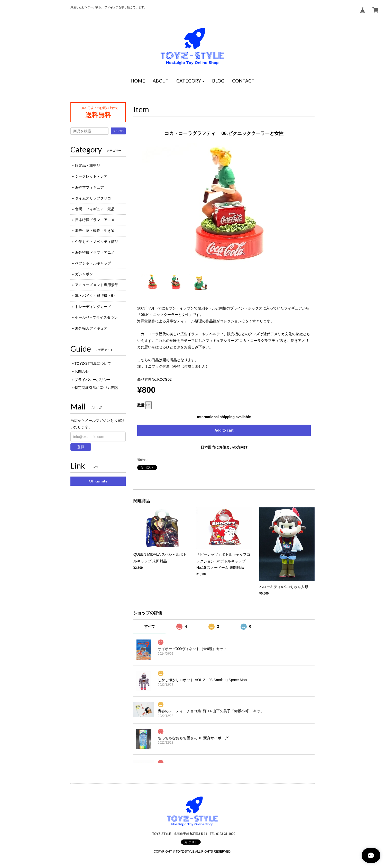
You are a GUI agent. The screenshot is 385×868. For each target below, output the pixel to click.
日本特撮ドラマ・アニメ (95, 220)
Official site (98, 481)
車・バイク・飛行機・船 (95, 296)
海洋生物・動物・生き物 (95, 231)
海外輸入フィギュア (91, 328)
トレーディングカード (93, 307)
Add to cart (224, 430)
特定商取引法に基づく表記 (96, 388)
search (118, 131)
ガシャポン (84, 274)
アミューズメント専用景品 (97, 285)
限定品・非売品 (88, 166)
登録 (81, 447)
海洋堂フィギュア (89, 187)
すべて (150, 626)
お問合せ (82, 371)
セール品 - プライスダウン (96, 317)
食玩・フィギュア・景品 (95, 209)
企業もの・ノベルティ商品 (97, 242)
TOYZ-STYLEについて (93, 363)
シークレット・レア (91, 176)
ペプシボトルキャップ (93, 263)
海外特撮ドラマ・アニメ (95, 252)
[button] (190, 81)
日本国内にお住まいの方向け (224, 447)
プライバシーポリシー (93, 380)
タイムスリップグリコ (93, 198)
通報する (143, 460)
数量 (141, 405)
